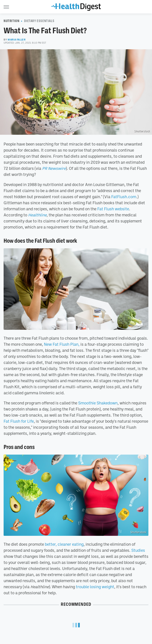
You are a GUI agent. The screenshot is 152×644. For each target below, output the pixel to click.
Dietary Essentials (39, 21)
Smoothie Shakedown (98, 403)
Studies (138, 550)
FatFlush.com (124, 197)
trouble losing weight (95, 587)
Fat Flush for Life (19, 421)
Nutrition (11, 21)
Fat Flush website (113, 209)
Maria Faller (17, 40)
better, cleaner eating (64, 544)
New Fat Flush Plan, (62, 344)
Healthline (37, 215)
